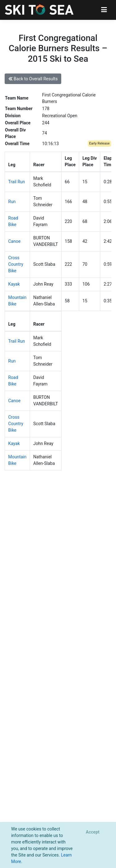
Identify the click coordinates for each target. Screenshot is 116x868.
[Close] (93, 832)
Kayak (14, 284)
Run (12, 202)
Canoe (15, 241)
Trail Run (17, 182)
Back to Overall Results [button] (33, 79)
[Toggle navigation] (104, 10)
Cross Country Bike (16, 264)
